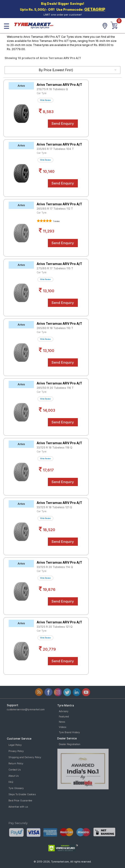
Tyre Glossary (16, 788)
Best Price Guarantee (20, 800)
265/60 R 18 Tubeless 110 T (55, 328)
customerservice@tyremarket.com (26, 709)
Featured (64, 717)
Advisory (64, 711)
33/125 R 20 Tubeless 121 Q (55, 627)
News (62, 722)
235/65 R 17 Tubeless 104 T (55, 149)
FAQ (11, 782)
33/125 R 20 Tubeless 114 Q (55, 567)
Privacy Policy (16, 751)
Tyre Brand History (69, 732)
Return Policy (16, 763)
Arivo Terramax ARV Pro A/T (59, 85)
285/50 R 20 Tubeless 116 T (55, 388)
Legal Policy (15, 745)
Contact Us (15, 770)
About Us (14, 776)
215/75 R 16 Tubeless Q (52, 89)
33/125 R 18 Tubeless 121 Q (54, 507)
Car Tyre (42, 93)
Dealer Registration (70, 744)
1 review (56, 221)
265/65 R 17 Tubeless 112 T (55, 209)
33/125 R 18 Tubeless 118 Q (54, 448)
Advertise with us (18, 807)
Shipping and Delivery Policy (25, 757)
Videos (62, 727)
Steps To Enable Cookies (22, 794)
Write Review (45, 100)
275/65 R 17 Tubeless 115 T (55, 268)
